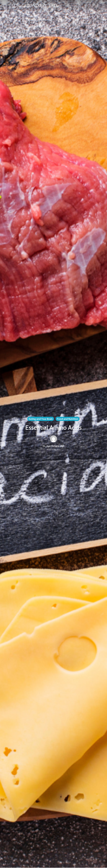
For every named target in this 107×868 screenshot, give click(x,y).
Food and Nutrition (68, 419)
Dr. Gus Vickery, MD (53, 446)
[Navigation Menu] (94, 5)
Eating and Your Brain (41, 419)
